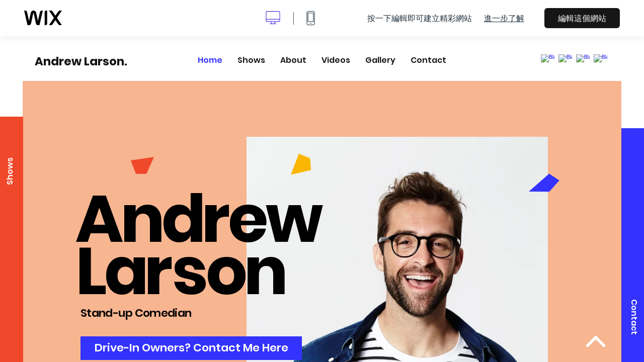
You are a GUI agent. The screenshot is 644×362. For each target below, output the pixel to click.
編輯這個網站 (582, 18)
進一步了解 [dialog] (504, 18)
